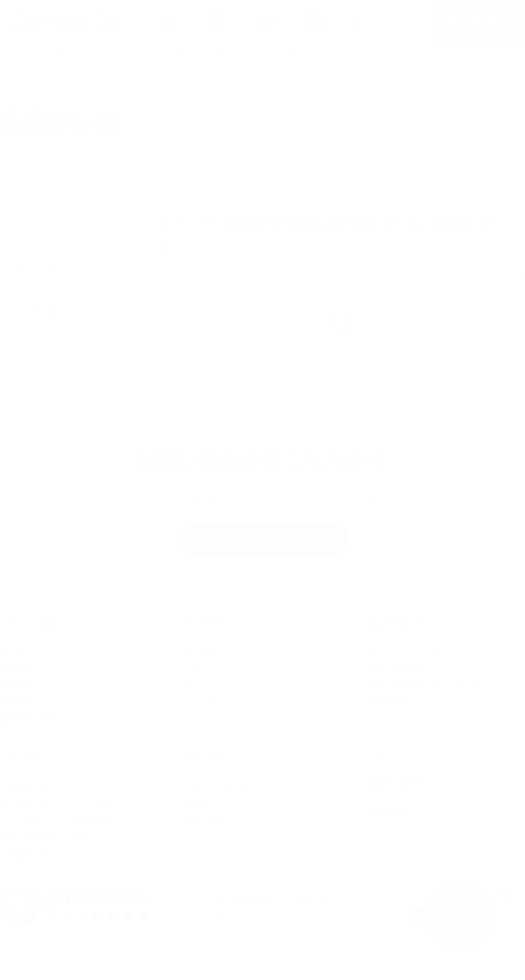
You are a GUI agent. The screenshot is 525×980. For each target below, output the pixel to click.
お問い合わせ (487, 22)
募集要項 (200, 803)
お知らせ (55, 53)
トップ (10, 53)
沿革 (192, 668)
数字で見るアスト (217, 820)
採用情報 (38, 310)
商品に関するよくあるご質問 (422, 685)
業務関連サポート (33, 685)
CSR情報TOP (26, 786)
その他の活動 (25, 854)
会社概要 (203, 622)
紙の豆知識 (388, 702)
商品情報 (38, 270)
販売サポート (25, 651)
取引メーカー (209, 685)
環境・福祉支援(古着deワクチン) (62, 837)
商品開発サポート (33, 668)
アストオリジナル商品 (409, 651)
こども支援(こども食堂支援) (53, 820)
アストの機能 (29, 622)
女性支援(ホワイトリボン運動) (57, 803)
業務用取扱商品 (397, 668)
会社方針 (200, 651)
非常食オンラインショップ (424, 811)
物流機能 (17, 702)
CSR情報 (20, 757)
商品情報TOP (397, 622)
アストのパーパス (217, 702)
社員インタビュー (217, 786)
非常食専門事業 (29, 719)
